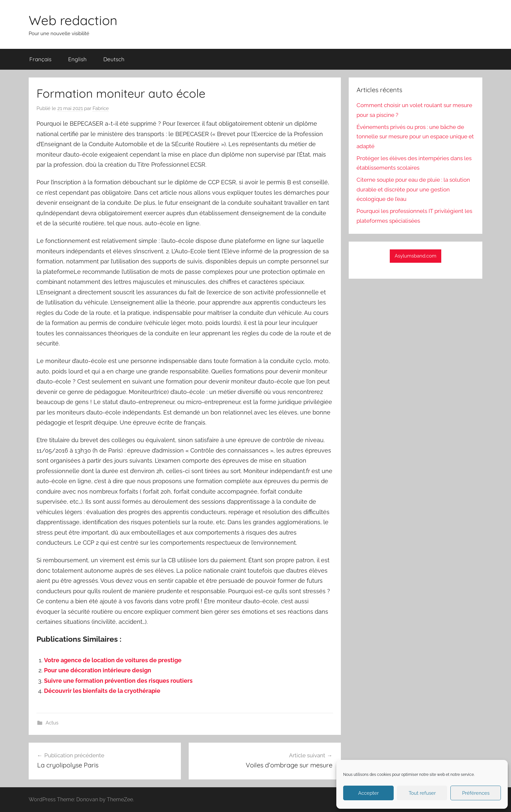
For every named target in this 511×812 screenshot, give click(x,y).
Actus (52, 723)
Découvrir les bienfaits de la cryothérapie (102, 691)
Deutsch (114, 59)
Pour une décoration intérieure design (98, 670)
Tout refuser (422, 793)
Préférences (476, 793)
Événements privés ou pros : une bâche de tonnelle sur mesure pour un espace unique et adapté (415, 137)
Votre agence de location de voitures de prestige (113, 660)
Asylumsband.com (416, 256)
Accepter (368, 793)
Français (40, 59)
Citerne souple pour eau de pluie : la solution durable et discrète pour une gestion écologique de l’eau (413, 189)
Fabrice (101, 108)
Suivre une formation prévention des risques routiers (118, 681)
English (77, 59)
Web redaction (73, 20)
